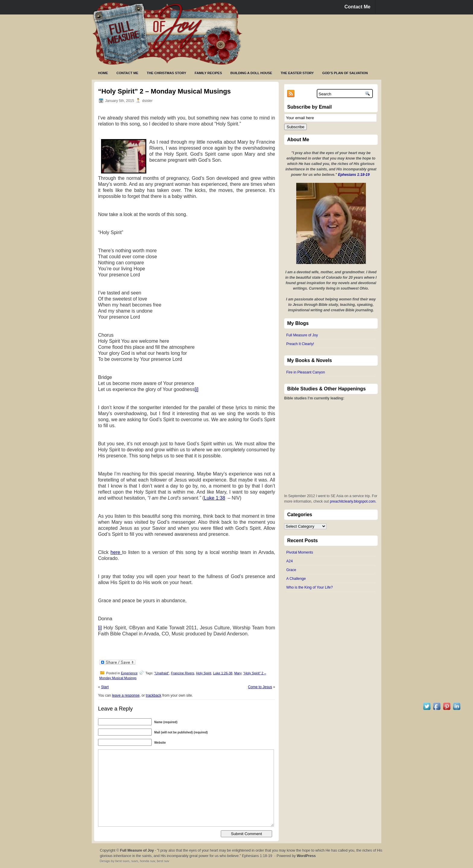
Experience (129, 673)
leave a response (126, 695)
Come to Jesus (260, 687)
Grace (291, 570)
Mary (238, 673)
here (116, 552)
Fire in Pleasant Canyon (306, 372)
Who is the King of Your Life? (310, 587)
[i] (196, 389)
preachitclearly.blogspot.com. (353, 501)
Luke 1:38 (214, 498)
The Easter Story (297, 73)
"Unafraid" (162, 673)
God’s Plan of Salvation (345, 73)
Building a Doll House (251, 73)
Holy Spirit (204, 673)
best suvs (122, 861)
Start (105, 687)
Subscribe (295, 127)
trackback (153, 695)
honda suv (148, 861)
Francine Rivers (183, 673)
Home (103, 73)
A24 (289, 561)
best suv (163, 861)
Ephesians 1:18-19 (354, 175)
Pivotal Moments (300, 552)
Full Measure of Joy (302, 335)
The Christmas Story (167, 73)
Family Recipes (208, 73)
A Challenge (296, 579)
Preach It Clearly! (300, 344)
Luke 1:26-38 (223, 673)
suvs (135, 861)
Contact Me (357, 7)
